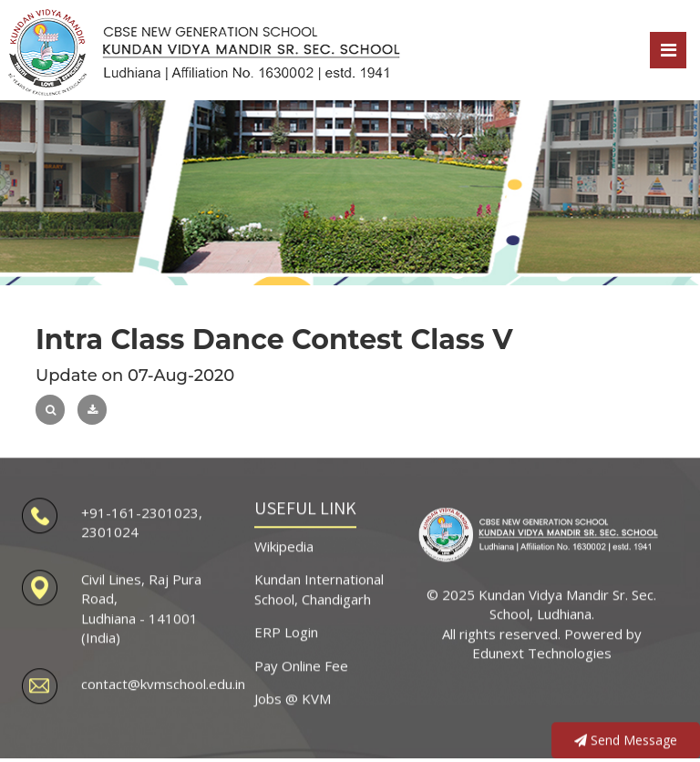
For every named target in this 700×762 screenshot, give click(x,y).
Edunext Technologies (542, 650)
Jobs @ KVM (293, 695)
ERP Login (286, 629)
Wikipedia (284, 543)
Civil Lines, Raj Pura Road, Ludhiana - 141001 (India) (141, 605)
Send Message (626, 737)
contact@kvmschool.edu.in (163, 681)
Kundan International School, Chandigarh (319, 586)
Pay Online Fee (301, 662)
